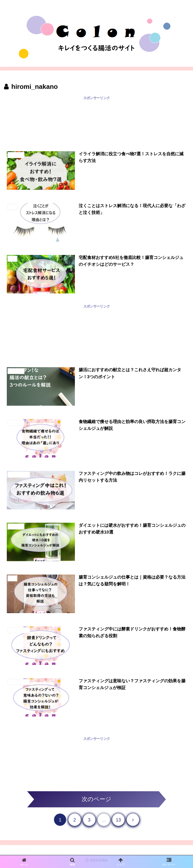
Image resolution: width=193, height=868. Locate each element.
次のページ (96, 799)
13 (118, 820)
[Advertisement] (96, 123)
